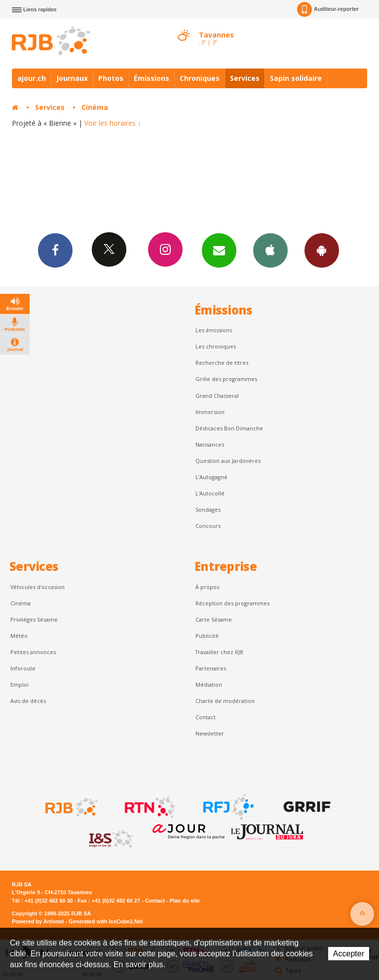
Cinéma (95, 107)
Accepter (349, 954)
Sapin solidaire (296, 78)
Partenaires (211, 668)
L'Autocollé (210, 493)
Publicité (207, 636)
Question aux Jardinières (228, 461)
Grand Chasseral (217, 396)
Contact (206, 717)
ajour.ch (32, 78)
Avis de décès (28, 701)
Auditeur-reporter (328, 9)
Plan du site (185, 901)
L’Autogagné (211, 477)
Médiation (209, 684)
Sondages (208, 509)
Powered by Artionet (38, 921)
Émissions (152, 78)
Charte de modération (225, 701)
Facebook (55, 250)
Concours (208, 526)
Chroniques (200, 78)
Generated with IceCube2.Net (106, 921)
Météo (19, 636)
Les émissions (214, 330)
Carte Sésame (214, 619)
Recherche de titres (222, 363)
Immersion (210, 412)
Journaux (72, 78)
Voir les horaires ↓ (113, 123)
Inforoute (23, 668)
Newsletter (210, 733)
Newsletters (219, 250)
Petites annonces (33, 652)
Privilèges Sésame (34, 619)
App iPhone (270, 250)
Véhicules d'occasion (38, 587)
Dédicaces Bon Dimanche (229, 428)
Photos (111, 78)
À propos (207, 587)
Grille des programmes (226, 379)
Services (245, 78)
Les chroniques (216, 346)
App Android (322, 250)
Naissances (210, 444)
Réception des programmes (232, 603)
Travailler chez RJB (219, 652)
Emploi (19, 684)
